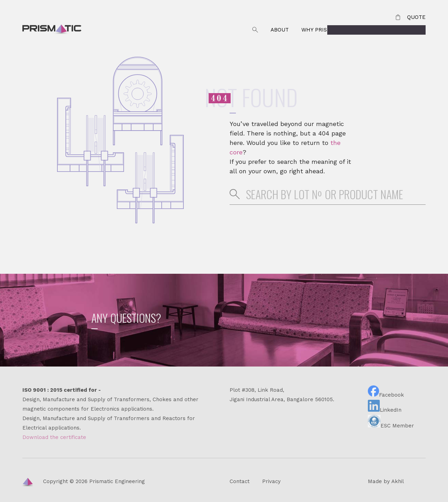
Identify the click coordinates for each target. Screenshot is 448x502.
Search (255, 30)
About (280, 30)
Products (411, 30)
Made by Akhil (386, 481)
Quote (416, 17)
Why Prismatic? (324, 30)
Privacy (271, 481)
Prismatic (52, 30)
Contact (372, 30)
